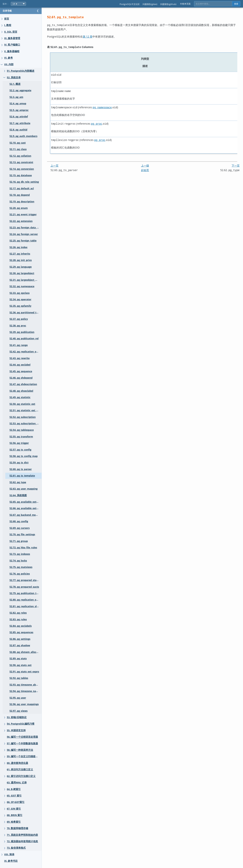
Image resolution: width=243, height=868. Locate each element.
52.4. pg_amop (18, 103)
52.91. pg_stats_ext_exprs (24, 672)
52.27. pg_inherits (20, 254)
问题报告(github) (168, 4)
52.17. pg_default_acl (22, 188)
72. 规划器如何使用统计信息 (22, 841)
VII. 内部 (9, 64)
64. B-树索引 (14, 789)
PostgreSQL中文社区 (130, 4)
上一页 (62, 163)
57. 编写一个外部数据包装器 (22, 743)
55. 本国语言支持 (16, 730)
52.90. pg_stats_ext (21, 665)
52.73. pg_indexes (20, 554)
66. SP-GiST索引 (16, 802)
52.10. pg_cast (18, 143)
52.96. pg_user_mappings (24, 704)
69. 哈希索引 (14, 822)
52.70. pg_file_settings (22, 534)
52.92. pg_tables (19, 678)
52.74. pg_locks (18, 561)
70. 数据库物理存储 (17, 828)
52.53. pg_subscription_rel (25, 423)
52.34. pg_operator (20, 299)
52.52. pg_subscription (23, 417)
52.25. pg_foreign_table (23, 241)
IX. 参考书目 (11, 861)
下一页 (236, 163)
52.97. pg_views (19, 711)
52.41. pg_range (19, 345)
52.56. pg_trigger (19, 443)
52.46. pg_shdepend (21, 378)
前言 (7, 19)
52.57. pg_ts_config (20, 450)
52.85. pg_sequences (21, 632)
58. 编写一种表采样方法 (20, 750)
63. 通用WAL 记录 (17, 783)
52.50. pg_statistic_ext (22, 404)
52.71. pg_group (19, 541)
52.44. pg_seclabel (20, 365)
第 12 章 (95, 36)
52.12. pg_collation (20, 156)
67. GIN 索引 (14, 809)
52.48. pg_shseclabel (21, 391)
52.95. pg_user (18, 698)
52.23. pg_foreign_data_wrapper (28, 228)
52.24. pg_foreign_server (24, 234)
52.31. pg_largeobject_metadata (28, 280)
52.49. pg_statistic (20, 397)
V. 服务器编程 (12, 51)
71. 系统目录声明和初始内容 (22, 835)
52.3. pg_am (16, 97)
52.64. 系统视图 (18, 495)
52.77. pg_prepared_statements (28, 580)
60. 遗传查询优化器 (17, 763)
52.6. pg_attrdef (19, 117)
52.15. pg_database (21, 175)
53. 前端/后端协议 (17, 717)
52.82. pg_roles (18, 613)
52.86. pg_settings (20, 639)
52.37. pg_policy (19, 319)
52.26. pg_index (18, 247)
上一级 (149, 163)
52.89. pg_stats (18, 658)
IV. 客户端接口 (12, 45)
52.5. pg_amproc (19, 110)
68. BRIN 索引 (15, 815)
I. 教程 (8, 25)
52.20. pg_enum (19, 208)
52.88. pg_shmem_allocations (27, 652)
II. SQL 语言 (11, 32)
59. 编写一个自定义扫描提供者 (24, 756)
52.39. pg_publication (22, 332)
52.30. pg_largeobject (22, 273)
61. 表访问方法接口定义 (20, 769)
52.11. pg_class (18, 149)
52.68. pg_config (19, 521)
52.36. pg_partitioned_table (25, 313)
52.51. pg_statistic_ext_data (26, 410)
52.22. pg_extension (21, 221)
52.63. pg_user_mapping (24, 489)
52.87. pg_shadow (20, 645)
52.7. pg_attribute (20, 123)
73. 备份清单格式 (16, 848)
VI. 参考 (8, 58)
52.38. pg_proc (18, 326)
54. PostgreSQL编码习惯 (21, 724)
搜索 (236, 4)
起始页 (149, 167)
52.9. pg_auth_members (23, 136)
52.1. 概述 (15, 84)
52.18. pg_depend (20, 195)
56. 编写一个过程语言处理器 (22, 737)
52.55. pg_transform (21, 437)
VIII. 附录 (9, 854)
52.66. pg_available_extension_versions (29, 508)
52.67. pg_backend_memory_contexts (29, 515)
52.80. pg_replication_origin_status (29, 600)
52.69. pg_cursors (20, 528)
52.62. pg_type (18, 482)
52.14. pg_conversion (22, 169)
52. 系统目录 (14, 77)
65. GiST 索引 (14, 796)
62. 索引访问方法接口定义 (21, 776)
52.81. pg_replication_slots (25, 606)
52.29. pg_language (21, 267)
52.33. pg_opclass (20, 293)
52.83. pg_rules (18, 619)
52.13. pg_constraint (21, 162)
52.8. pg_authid (18, 130)
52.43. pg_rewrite (20, 358)
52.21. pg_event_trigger (23, 214)
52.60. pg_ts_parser (21, 469)
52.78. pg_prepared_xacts (24, 587)
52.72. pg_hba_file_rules (23, 548)
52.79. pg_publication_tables (26, 593)
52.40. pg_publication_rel (24, 338)
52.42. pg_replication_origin (26, 352)
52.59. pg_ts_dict (19, 463)
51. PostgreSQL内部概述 (21, 71)
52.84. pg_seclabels (21, 626)
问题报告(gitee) (150, 4)
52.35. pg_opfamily (20, 306)
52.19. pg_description (22, 202)
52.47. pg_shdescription (23, 384)
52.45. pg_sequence (21, 371)
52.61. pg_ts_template (22, 476)
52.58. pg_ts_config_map (24, 456)
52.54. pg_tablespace (22, 430)
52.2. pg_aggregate (20, 90)
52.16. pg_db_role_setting (24, 182)
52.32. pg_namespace (22, 286)
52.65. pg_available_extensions (28, 502)
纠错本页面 (185, 4)
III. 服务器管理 (12, 38)
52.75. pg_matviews (21, 567)
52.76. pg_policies (20, 574)
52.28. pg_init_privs (21, 260)
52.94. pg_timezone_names (25, 691)
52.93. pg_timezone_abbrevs (26, 685)
